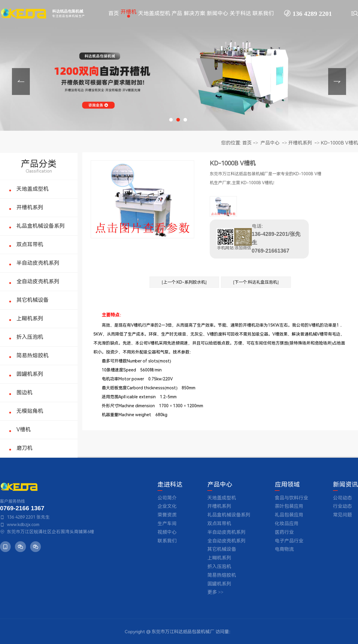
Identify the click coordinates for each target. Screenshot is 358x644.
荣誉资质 (167, 515)
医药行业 (284, 532)
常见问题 (342, 515)
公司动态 (342, 498)
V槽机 (24, 429)
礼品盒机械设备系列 (41, 226)
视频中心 (167, 532)
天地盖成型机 (33, 189)
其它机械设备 (33, 300)
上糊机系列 (30, 318)
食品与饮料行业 (291, 498)
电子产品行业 (289, 541)
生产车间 (167, 524)
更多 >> (215, 592)
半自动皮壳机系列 (38, 263)
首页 (247, 143)
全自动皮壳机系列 (38, 281)
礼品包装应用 (289, 515)
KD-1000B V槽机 (339, 143)
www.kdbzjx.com (23, 525)
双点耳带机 (30, 244)
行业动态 (342, 506)
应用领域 (287, 485)
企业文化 (167, 506)
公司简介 (167, 498)
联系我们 (167, 541)
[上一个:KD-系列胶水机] (184, 282)
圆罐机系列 (30, 374)
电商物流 (284, 549)
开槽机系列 (30, 207)
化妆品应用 (287, 524)
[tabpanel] (179, 65)
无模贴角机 (30, 411)
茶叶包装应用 (289, 506)
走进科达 (170, 485)
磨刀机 (24, 448)
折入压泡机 (30, 337)
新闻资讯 (345, 485)
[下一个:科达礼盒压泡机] (256, 282)
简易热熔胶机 (33, 355)
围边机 (24, 392)
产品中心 (270, 143)
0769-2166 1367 (22, 508)
